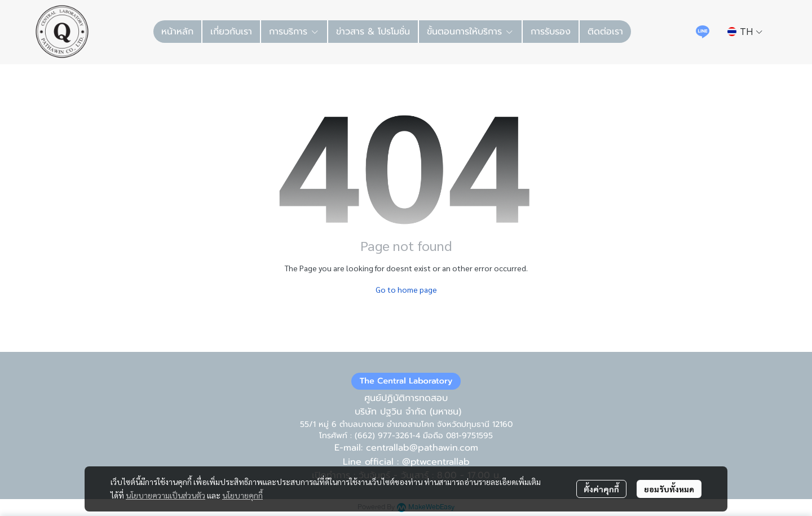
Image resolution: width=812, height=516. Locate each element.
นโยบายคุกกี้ (242, 495)
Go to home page (406, 289)
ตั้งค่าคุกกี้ (601, 489)
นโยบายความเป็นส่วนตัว (166, 495)
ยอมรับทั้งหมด (669, 489)
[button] (745, 32)
